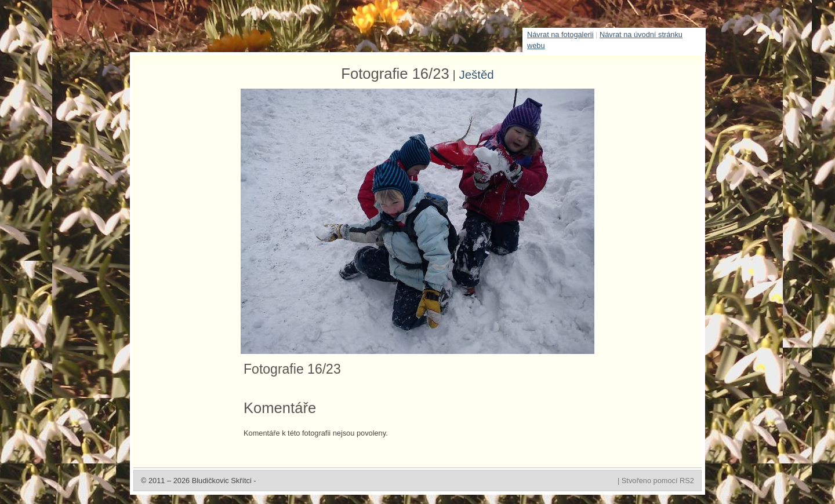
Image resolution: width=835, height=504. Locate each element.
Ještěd (476, 74)
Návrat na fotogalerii (560, 34)
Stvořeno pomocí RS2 (658, 481)
